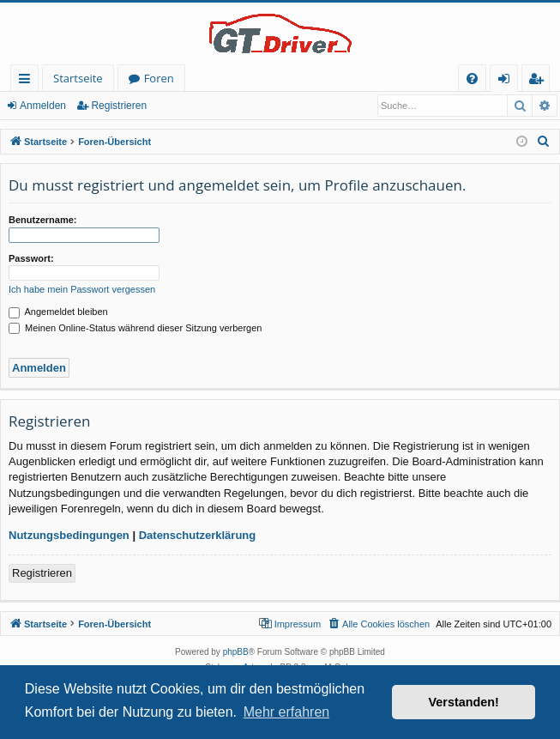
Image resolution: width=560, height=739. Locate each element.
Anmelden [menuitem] (509, 81)
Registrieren (119, 106)
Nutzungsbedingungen (69, 535)
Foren (159, 78)
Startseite (78, 78)
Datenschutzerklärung (198, 535)
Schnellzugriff (28, 81)
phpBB (236, 652)
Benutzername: (42, 220)
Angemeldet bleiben (58, 312)
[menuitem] (472, 79)
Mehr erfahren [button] (287, 712)
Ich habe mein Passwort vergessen (82, 289)
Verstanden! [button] (464, 702)
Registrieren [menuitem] (539, 81)
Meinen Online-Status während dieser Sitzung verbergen (135, 328)
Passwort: (31, 258)
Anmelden (43, 106)
